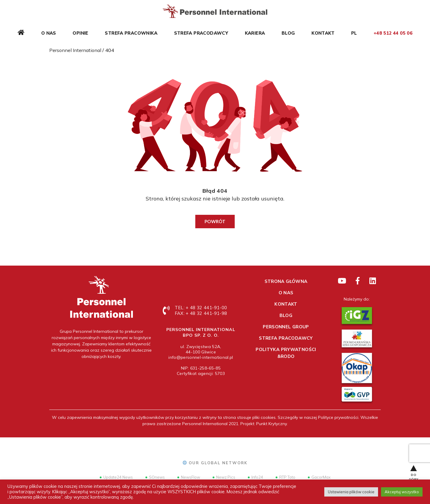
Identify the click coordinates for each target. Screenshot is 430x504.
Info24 (255, 477)
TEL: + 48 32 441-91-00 (201, 308)
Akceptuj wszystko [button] (402, 492)
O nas (49, 33)
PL (354, 33)
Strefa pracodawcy (201, 33)
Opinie (80, 33)
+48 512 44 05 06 (393, 33)
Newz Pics (224, 477)
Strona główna (286, 281)
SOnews (155, 477)
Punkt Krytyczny (271, 424)
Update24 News (116, 477)
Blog (288, 33)
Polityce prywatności (338, 417)
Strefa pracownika (131, 33)
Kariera (255, 33)
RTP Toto (285, 477)
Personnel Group (286, 327)
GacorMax (319, 477)
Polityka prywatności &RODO (286, 353)
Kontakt (323, 33)
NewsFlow (189, 477)
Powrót (215, 221)
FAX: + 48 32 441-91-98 (201, 313)
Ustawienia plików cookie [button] (351, 492)
